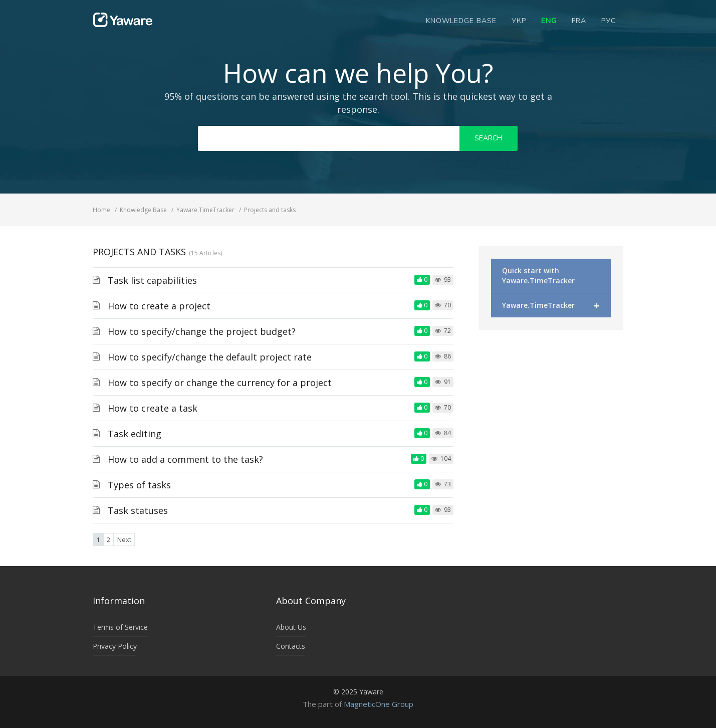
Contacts (291, 646)
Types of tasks (139, 485)
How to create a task (153, 408)
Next (124, 539)
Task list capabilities (152, 280)
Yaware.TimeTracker (551, 306)
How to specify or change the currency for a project (220, 383)
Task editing (135, 434)
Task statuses (138, 510)
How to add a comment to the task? (185, 459)
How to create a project (159, 306)
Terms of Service (120, 627)
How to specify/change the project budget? (202, 331)
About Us (291, 627)
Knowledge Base (461, 21)
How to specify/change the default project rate (210, 357)
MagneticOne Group (379, 704)
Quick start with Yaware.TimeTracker (538, 276)
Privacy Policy (115, 646)
